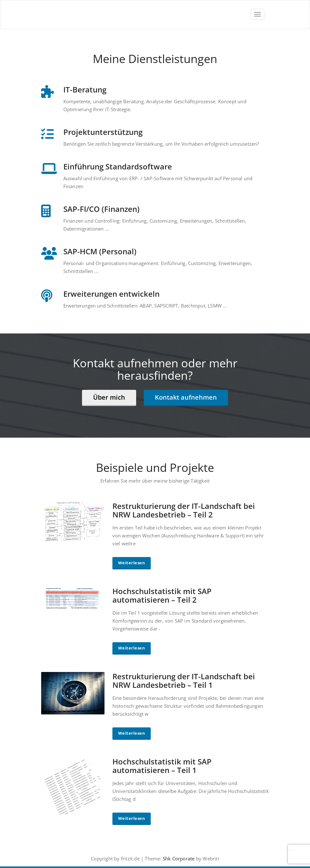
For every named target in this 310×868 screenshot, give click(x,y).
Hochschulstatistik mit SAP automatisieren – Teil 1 (162, 766)
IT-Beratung (85, 89)
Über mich (109, 397)
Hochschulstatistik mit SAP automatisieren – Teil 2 (162, 595)
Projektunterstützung (103, 132)
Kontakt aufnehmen (186, 397)
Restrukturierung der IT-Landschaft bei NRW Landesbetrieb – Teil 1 (184, 681)
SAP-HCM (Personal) (100, 251)
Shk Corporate (178, 858)
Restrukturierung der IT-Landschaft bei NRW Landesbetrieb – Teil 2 (184, 510)
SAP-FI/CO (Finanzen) (101, 209)
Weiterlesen (132, 563)
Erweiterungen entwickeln (111, 294)
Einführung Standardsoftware (118, 166)
